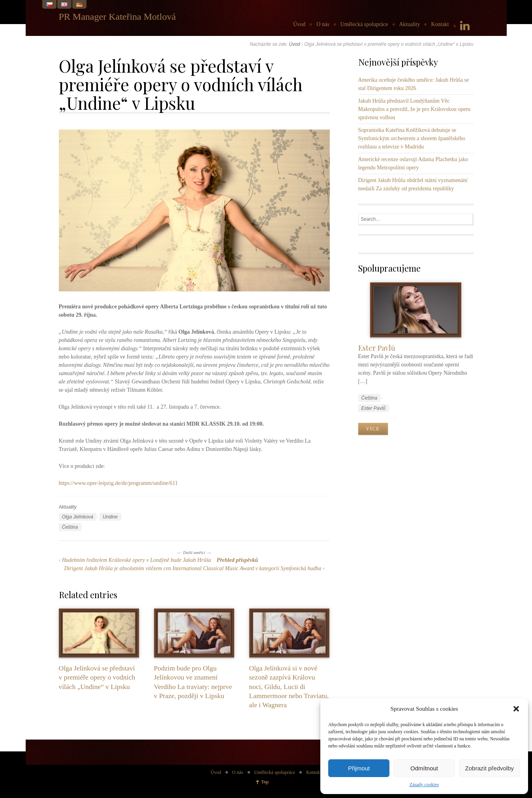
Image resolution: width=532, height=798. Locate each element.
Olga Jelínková (78, 517)
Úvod (299, 24)
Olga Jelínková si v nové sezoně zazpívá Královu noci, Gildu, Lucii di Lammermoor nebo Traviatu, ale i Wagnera (289, 686)
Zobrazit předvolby (490, 768)
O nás (323, 24)
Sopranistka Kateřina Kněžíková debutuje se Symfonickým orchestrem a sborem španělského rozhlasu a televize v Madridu (412, 138)
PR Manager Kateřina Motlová (117, 17)
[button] (516, 709)
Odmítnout (424, 768)
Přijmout (359, 768)
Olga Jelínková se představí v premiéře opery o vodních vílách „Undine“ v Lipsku (97, 677)
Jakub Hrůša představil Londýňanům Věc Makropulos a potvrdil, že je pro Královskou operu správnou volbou (415, 109)
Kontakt (440, 24)
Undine (110, 517)
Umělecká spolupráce (364, 24)
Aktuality (410, 24)
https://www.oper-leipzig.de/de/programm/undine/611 (118, 483)
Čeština (70, 527)
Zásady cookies (424, 785)
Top (265, 782)
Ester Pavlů (377, 348)
